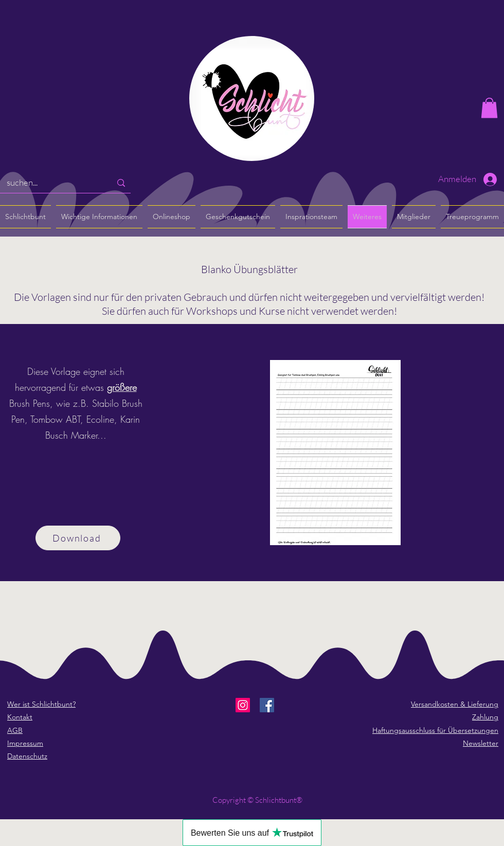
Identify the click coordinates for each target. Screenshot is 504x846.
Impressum (25, 743)
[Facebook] (267, 705)
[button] (489, 108)
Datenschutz (27, 756)
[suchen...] (51, 183)
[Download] (78, 538)
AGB (15, 730)
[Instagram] (243, 705)
